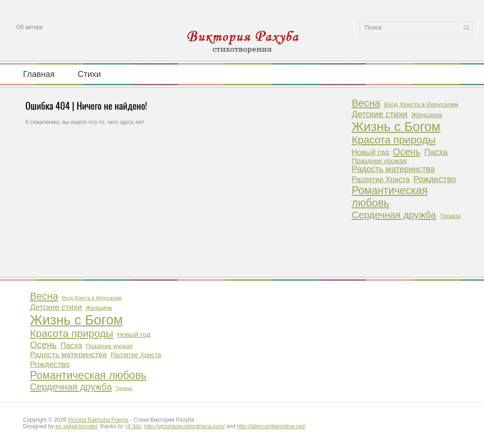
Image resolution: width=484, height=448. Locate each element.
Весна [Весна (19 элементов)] (366, 103)
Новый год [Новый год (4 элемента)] (370, 152)
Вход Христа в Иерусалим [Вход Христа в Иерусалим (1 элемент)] (421, 104)
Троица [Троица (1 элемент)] (450, 216)
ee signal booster (76, 426)
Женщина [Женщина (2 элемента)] (427, 115)
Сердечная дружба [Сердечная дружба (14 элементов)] (394, 215)
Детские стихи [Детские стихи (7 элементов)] (380, 114)
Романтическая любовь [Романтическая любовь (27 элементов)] (390, 197)
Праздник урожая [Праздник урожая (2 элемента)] (379, 161)
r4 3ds (133, 426)
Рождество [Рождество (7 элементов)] (435, 179)
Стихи (89, 74)
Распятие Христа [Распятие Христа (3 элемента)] (381, 180)
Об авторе (30, 27)
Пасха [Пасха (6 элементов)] (436, 152)
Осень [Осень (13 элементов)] (407, 151)
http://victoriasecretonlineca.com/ (185, 426)
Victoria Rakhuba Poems (98, 420)
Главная (39, 74)
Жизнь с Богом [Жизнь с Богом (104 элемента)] (396, 127)
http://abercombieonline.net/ (271, 426)
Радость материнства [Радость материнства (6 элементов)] (393, 169)
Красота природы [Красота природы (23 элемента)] (394, 140)
